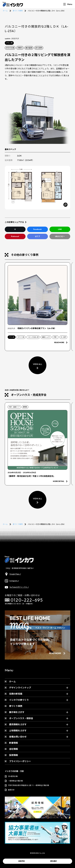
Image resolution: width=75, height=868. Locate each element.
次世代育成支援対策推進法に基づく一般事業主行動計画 (27, 785)
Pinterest (15, 236)
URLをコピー (60, 236)
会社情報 (13, 749)
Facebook (37, 229)
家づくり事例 (18, 11)
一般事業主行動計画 (14, 781)
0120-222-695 (24, 600)
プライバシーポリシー (20, 761)
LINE (60, 229)
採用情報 (13, 755)
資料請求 (53, 861)
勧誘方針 (10, 790)
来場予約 (22, 861)
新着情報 (13, 743)
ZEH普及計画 (11, 776)
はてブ (37, 236)
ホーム (5, 11)
